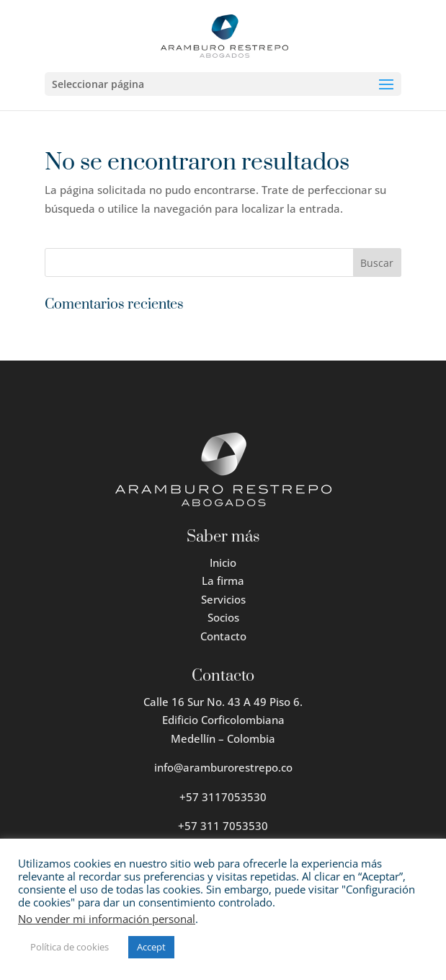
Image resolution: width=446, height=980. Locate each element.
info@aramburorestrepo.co (223, 767)
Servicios (223, 599)
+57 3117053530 (223, 797)
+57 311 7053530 (223, 826)
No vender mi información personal (107, 919)
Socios (223, 617)
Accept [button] (151, 947)
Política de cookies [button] (70, 947)
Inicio (223, 562)
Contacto (223, 636)
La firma (223, 581)
